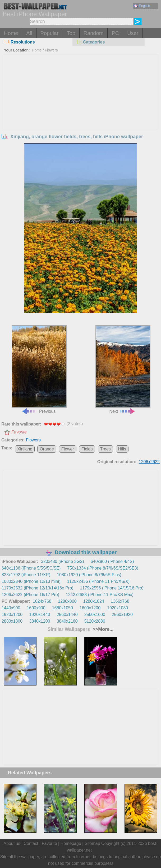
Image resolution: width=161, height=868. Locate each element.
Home (11, 33)
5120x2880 (95, 621)
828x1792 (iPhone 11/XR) (26, 575)
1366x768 (120, 601)
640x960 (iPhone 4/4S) (112, 561)
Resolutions (19, 42)
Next (123, 369)
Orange (47, 449)
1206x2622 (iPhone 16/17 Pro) (30, 595)
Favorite (19, 432)
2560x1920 (122, 615)
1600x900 (36, 608)
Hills (122, 449)
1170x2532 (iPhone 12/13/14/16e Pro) (37, 588)
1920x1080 (118, 608)
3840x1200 (40, 621)
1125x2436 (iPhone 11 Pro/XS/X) (98, 581)
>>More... (102, 629)
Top (71, 33)
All (29, 33)
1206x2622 (149, 462)
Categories (91, 42)
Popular (50, 33)
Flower (68, 449)
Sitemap (92, 843)
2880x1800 (12, 621)
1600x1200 (90, 608)
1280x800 (67, 601)
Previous (39, 369)
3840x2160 (67, 621)
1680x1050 (63, 608)
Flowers (51, 50)
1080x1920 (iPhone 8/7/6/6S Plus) (89, 575)
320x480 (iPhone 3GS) (63, 561)
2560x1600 (95, 615)
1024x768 (42, 601)
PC (115, 33)
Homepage (71, 843)
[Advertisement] (80, 94)
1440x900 (11, 608)
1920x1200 (12, 615)
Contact (31, 843)
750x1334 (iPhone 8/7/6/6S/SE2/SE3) (103, 568)
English (142, 6)
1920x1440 (40, 615)
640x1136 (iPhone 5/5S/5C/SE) (31, 568)
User (133, 33)
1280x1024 (94, 601)
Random (94, 33)
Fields (87, 449)
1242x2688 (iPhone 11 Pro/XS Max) (100, 595)
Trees (105, 449)
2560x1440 (67, 615)
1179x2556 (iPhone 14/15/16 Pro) (112, 588)
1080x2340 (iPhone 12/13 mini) (31, 581)
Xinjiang (25, 449)
